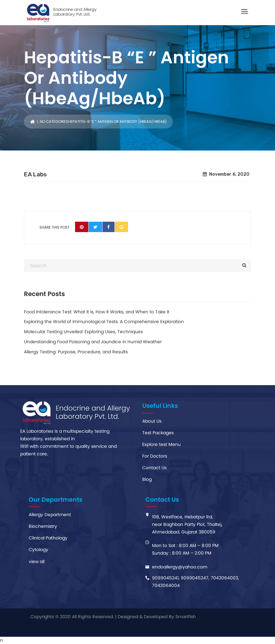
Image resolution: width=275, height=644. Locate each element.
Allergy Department (50, 515)
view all (37, 561)
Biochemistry (43, 526)
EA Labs (35, 174)
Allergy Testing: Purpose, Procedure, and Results (76, 352)
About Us (152, 421)
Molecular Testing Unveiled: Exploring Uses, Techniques (83, 332)
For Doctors (155, 456)
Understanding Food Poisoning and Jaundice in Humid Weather (93, 342)
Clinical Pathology (48, 538)
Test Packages (158, 433)
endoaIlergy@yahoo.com (180, 567)
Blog (147, 479)
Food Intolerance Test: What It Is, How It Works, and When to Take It (97, 312)
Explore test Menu (161, 444)
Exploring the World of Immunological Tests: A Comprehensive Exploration (104, 322)
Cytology (38, 550)
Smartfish (186, 617)
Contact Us (154, 468)
